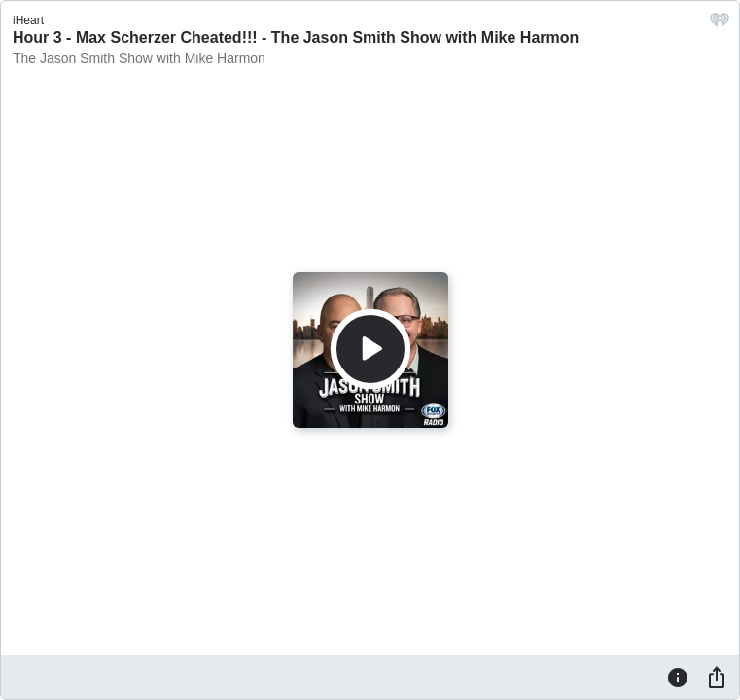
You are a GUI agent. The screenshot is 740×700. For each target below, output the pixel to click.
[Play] (370, 349)
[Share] (717, 677)
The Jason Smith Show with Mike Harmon (139, 58)
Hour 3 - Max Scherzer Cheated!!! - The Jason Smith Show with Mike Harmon (296, 37)
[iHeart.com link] (720, 25)
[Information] (678, 677)
